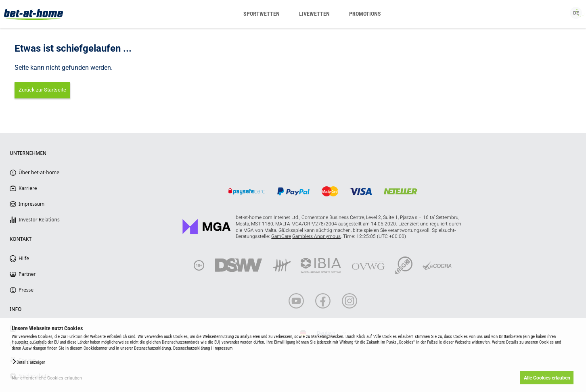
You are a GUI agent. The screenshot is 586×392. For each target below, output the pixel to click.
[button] (28, 362)
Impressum (223, 348)
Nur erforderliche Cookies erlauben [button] (47, 378)
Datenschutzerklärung (191, 348)
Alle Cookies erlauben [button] (547, 378)
